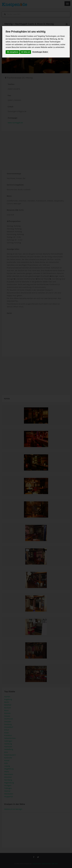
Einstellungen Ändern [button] (40, 52)
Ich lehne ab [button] (25, 52)
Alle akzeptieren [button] (13, 52)
